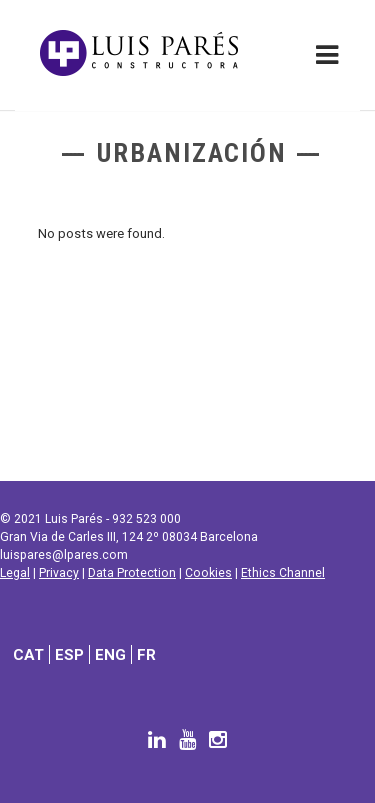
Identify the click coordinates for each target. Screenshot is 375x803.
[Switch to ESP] (69, 654)
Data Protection (132, 573)
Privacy (59, 573)
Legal (15, 573)
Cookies (208, 573)
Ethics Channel (283, 573)
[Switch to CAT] (28, 654)
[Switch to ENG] (110, 654)
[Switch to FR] (146, 654)
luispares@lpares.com (64, 555)
